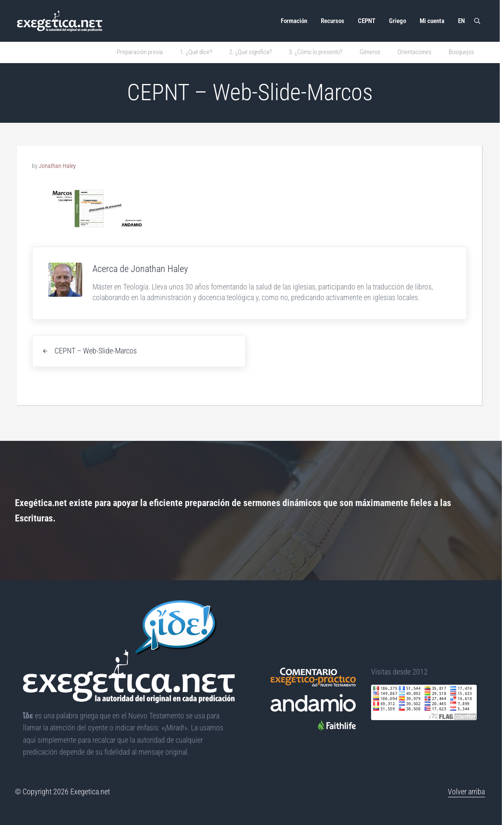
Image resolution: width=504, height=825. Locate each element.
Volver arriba (466, 792)
